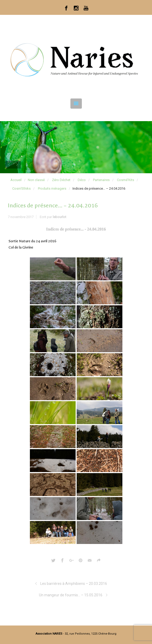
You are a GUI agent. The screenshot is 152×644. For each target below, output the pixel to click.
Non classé (36, 180)
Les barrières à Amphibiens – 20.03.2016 (74, 584)
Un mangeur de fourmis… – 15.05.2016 (71, 595)
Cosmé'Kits (125, 180)
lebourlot (60, 217)
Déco (82, 180)
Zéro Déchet (61, 180)
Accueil (16, 180)
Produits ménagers (52, 188)
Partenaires (101, 180)
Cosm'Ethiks (21, 188)
